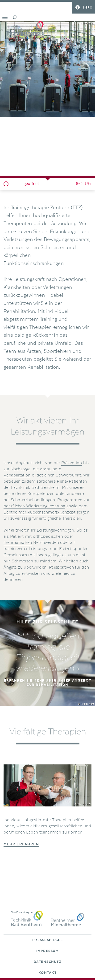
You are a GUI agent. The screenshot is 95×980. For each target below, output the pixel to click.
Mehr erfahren (21, 844)
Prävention (72, 463)
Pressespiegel (48, 940)
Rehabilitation (17, 475)
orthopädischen (48, 537)
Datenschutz (48, 962)
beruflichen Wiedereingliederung (34, 506)
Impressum (48, 951)
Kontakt (48, 973)
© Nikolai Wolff (86, 23)
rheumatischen (18, 543)
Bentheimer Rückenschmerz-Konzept (39, 512)
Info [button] (88, 7)
